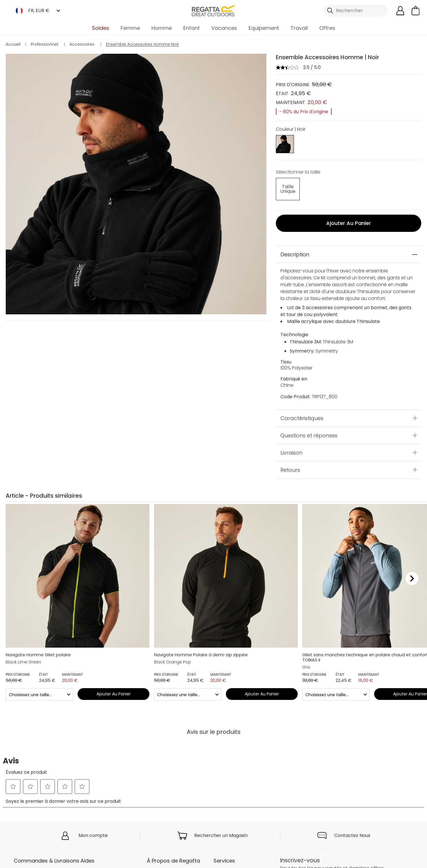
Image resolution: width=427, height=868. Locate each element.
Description (295, 250)
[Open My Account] (400, 11)
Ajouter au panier (349, 219)
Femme (130, 28)
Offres (327, 28)
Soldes (101, 28)
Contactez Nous (352, 832)
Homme (162, 28)
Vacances (224, 28)
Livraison (291, 449)
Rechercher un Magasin (221, 832)
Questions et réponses (309, 431)
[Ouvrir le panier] (416, 11)
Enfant (192, 28)
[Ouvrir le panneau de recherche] (356, 11)
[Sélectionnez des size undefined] (285, 188)
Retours (290, 466)
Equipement (264, 28)
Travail (299, 28)
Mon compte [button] (93, 832)
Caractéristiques (302, 414)
